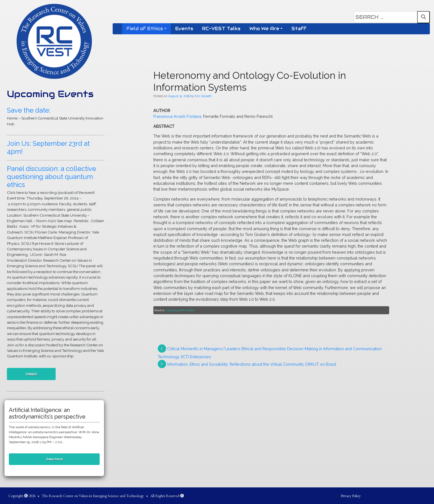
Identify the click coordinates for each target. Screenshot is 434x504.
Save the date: (29, 110)
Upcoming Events (50, 94)
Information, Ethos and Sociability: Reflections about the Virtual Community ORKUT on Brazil (252, 364)
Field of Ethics (145, 29)
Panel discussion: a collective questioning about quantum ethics (51, 177)
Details (31, 374)
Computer (171, 310)
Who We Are (264, 29)
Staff (299, 29)
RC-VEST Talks (221, 29)
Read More (54, 459)
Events (184, 29)
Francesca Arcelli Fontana (177, 116)
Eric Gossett (203, 96)
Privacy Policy (351, 496)
